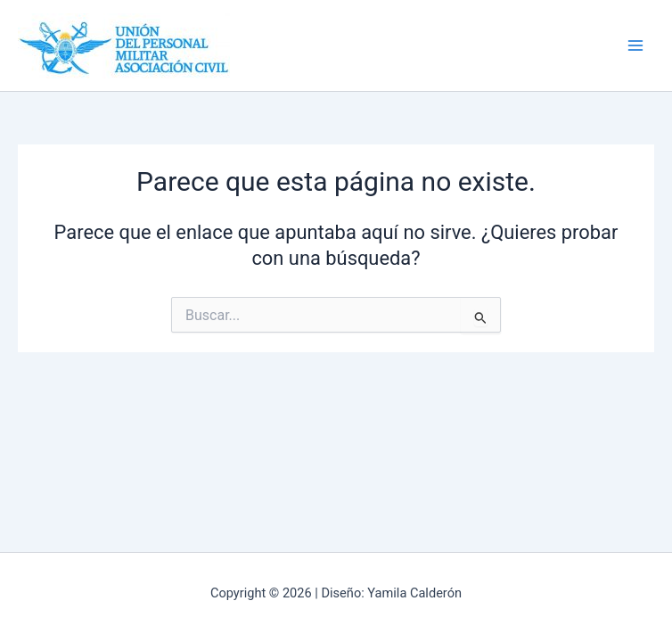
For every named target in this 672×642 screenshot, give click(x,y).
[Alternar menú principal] (635, 45)
